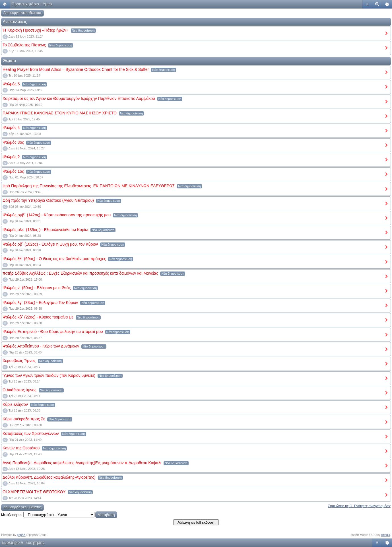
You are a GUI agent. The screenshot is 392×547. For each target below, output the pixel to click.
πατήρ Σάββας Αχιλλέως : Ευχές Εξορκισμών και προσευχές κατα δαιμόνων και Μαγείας (80, 273)
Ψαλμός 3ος (13, 142)
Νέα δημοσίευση (83, 30)
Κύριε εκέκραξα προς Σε (24, 419)
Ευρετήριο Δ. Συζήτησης (23, 542)
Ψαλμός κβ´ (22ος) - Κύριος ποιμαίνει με (38, 317)
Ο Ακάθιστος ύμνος (19, 390)
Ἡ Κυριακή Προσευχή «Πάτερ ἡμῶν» (36, 30)
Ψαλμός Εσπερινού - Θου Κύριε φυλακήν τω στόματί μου (53, 332)
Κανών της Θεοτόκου (21, 448)
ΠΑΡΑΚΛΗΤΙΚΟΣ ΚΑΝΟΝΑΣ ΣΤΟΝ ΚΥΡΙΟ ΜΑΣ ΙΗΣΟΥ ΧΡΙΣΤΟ (60, 113)
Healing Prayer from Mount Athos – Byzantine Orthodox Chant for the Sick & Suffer (76, 69)
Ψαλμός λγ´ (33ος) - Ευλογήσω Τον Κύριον (40, 303)
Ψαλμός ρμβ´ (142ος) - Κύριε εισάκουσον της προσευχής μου (57, 215)
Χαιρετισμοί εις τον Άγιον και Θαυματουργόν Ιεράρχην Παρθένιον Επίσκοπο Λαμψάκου (79, 98)
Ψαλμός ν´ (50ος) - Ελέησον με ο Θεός (37, 288)
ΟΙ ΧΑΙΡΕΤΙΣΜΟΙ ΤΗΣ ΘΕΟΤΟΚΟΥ (34, 492)
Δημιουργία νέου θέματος (22, 13)
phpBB (21, 535)
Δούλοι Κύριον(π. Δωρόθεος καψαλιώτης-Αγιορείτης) (49, 477)
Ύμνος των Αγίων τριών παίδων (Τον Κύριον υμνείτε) (49, 375)
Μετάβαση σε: (12, 515)
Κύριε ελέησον (15, 404)
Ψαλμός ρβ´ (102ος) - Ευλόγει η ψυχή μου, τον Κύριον (50, 244)
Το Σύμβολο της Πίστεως (24, 45)
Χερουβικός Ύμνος (19, 361)
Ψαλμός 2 (11, 157)
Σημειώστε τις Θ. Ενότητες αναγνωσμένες (359, 506)
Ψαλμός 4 (11, 128)
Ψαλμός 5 (11, 84)
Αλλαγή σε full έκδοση (196, 522)
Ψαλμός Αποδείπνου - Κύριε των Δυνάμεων (41, 346)
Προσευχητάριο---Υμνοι (32, 4)
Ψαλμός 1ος (13, 171)
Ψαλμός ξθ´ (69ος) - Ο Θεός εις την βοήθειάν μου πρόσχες (54, 259)
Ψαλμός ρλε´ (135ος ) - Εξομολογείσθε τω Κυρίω (45, 230)
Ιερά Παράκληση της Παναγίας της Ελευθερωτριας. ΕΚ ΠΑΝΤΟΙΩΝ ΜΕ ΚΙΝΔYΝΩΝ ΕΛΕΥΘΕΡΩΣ (89, 186)
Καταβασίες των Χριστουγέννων (31, 433)
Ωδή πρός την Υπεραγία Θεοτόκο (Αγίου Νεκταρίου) (48, 200)
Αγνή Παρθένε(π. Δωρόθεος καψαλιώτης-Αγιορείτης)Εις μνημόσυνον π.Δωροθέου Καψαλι (82, 463)
